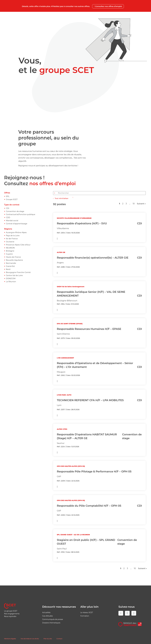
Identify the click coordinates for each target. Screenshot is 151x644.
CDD (8, 217)
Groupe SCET (12, 199)
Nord (8, 269)
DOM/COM (11, 278)
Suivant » (141, 204)
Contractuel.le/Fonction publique (21, 214)
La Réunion (11, 282)
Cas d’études (47, 616)
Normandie (11, 263)
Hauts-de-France (13, 257)
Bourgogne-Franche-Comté (18, 272)
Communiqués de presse (53, 619)
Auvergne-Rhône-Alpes (16, 232)
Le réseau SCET (87, 612)
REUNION (10, 248)
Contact (59, 639)
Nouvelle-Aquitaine (14, 260)
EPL (8, 196)
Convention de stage (15, 211)
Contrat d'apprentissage (17, 224)
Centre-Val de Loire (14, 275)
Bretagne (10, 251)
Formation (85, 616)
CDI (8, 208)
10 (134, 204)
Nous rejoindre (10, 616)
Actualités (46, 612)
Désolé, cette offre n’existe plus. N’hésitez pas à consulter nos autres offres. (73, 6)
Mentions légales (10, 639)
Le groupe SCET (11, 611)
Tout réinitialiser (61, 198)
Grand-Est (10, 266)
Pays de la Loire (13, 235)
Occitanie (10, 242)
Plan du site (48, 639)
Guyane (9, 254)
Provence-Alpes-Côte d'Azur (18, 245)
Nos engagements (12, 614)
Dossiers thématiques (51, 623)
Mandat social (12, 221)
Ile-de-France (12, 239)
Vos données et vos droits (30, 639)
